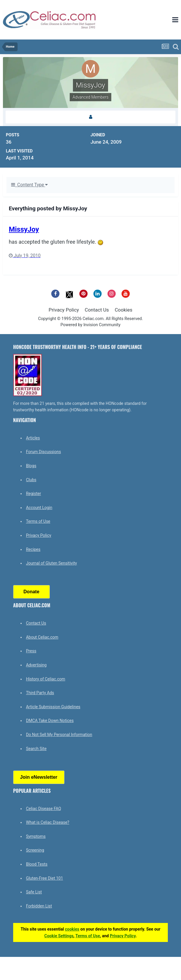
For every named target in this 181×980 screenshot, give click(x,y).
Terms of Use (38, 521)
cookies (72, 929)
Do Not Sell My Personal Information (59, 735)
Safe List (34, 892)
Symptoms (36, 836)
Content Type (29, 185)
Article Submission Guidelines (53, 707)
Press (31, 651)
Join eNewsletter (39, 777)
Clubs (31, 480)
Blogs (31, 466)
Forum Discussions (43, 452)
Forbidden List (39, 906)
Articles (33, 438)
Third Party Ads (40, 693)
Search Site (36, 749)
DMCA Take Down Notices (50, 721)
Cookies (124, 310)
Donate (31, 592)
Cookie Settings (59, 936)
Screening (35, 850)
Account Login (39, 508)
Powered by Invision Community (91, 325)
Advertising (36, 665)
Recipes (33, 549)
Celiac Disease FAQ (44, 809)
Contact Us (97, 310)
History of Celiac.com (46, 679)
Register (34, 494)
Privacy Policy (64, 310)
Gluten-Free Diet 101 (45, 878)
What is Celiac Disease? (48, 822)
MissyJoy (24, 229)
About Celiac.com (42, 637)
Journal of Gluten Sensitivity (52, 563)
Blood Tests (37, 864)
